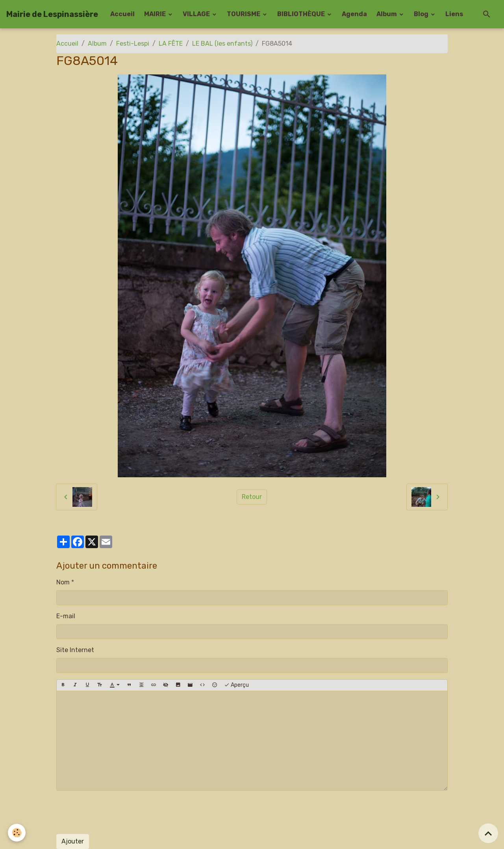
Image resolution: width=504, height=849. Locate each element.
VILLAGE (197, 14)
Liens (454, 14)
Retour (252, 497)
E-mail (66, 616)
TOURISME (244, 14)
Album (387, 14)
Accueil (122, 14)
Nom (63, 582)
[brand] (52, 14)
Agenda (354, 14)
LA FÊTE (171, 44)
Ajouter (73, 841)
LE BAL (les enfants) (222, 44)
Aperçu (236, 685)
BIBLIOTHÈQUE (302, 14)
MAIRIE (156, 14)
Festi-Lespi (133, 44)
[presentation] (116, 812)
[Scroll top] (488, 833)
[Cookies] (17, 833)
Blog (422, 14)
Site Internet (75, 650)
